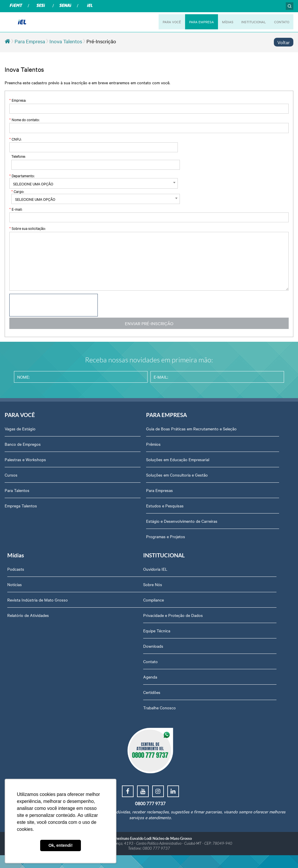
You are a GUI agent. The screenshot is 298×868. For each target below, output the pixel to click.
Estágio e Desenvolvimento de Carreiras (140, 529)
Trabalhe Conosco (21, 718)
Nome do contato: (24, 119)
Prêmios (111, 452)
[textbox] (78, 184)
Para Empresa (30, 41)
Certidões (13, 702)
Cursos (11, 477)
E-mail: (16, 209)
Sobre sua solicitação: (27, 228)
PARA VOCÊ (166, 22)
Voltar (284, 42)
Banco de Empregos (23, 447)
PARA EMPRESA (197, 22)
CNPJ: (15, 139)
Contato (12, 672)
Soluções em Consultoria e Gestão (135, 483)
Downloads (15, 656)
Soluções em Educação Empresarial (136, 468)
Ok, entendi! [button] (60, 845)
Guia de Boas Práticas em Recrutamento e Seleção (142, 434)
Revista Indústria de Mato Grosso (231, 462)
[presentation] (54, 305)
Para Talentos (17, 493)
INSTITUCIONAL (251, 22)
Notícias (208, 447)
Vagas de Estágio (20, 431)
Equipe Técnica (18, 641)
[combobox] (78, 183)
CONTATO (281, 22)
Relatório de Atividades (221, 477)
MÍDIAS (224, 22)
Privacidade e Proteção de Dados (34, 625)
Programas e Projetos (124, 545)
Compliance (15, 610)
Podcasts (209, 431)
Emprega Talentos (21, 508)
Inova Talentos (66, 41)
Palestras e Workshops (25, 462)
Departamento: (22, 176)
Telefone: (18, 156)
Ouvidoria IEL (17, 579)
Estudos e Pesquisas (123, 514)
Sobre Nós (14, 595)
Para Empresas (118, 499)
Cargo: (18, 191)
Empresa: (18, 100)
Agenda (12, 687)
